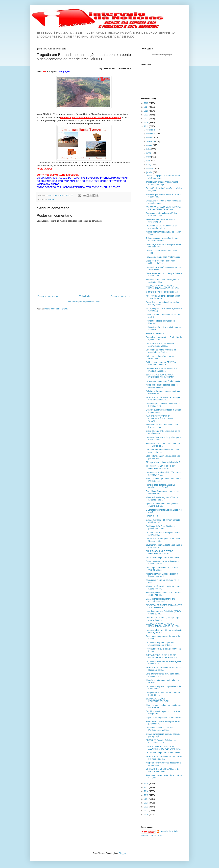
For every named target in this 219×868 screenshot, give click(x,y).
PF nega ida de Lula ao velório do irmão (163, 462)
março (149, 165)
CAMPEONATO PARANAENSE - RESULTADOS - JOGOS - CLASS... (163, 287)
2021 (146, 119)
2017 (146, 787)
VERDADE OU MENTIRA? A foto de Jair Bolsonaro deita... (164, 669)
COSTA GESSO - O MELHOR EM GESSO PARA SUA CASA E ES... (162, 656)
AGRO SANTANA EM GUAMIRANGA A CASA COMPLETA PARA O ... (163, 208)
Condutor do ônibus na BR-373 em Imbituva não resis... (161, 370)
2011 (146, 811)
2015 (146, 795)
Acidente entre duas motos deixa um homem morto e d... (162, 575)
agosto (150, 145)
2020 (146, 123)
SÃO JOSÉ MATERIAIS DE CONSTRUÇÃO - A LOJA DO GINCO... (160, 419)
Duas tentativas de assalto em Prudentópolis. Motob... (159, 729)
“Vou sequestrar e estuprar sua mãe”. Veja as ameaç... (162, 569)
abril (148, 161)
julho (149, 149)
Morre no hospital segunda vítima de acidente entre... (162, 499)
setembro (151, 141)
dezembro (151, 130)
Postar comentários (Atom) (56, 309)
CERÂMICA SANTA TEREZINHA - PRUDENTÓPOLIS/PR (161, 467)
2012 (146, 807)
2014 (146, 799)
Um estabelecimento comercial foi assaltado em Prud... (161, 351)
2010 (146, 815)
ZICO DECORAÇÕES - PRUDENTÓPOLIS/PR (157, 700)
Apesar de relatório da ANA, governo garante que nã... (162, 505)
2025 (146, 103)
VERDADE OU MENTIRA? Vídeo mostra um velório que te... (164, 758)
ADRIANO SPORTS (155, 333)
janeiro (150, 172)
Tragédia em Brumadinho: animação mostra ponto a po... (162, 183)
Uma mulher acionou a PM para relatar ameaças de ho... (163, 675)
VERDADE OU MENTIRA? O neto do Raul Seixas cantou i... (162, 770)
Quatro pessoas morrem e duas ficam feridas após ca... (162, 563)
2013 (146, 803)
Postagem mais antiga (120, 296)
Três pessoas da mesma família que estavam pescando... (162, 239)
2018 (146, 783)
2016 (146, 791)
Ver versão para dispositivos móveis (84, 302)
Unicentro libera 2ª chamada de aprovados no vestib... (160, 345)
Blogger (122, 853)
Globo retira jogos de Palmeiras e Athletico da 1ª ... (161, 262)
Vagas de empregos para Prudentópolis (163, 718)
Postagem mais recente (48, 296)
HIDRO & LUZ (152, 516)
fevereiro (150, 169)
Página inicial (85, 296)
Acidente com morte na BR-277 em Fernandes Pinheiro (161, 363)
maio (149, 157)
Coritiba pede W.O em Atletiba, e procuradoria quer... (160, 527)
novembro (151, 134)
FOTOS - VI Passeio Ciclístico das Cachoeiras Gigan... (161, 741)
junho (149, 153)
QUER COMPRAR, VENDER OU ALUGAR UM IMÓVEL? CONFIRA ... (163, 748)
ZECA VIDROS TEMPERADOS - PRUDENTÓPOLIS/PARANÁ (160, 376)
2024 (146, 107)
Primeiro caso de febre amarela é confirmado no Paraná (160, 486)
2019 (146, 126)
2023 (146, 111)
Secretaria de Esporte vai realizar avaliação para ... (160, 221)
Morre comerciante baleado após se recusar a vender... (162, 386)
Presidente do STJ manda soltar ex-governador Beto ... (162, 227)
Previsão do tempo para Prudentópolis (163, 257)
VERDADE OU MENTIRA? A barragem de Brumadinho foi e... (163, 399)
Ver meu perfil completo (151, 836)
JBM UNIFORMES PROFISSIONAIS (162, 292)
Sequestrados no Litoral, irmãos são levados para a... (162, 426)
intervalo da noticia (56, 195)
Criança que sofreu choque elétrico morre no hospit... (161, 214)
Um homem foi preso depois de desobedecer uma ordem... (160, 644)
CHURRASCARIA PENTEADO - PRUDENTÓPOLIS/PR (160, 552)
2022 (146, 115)
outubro (150, 138)
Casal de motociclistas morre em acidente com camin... (160, 600)
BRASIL (52, 199)
